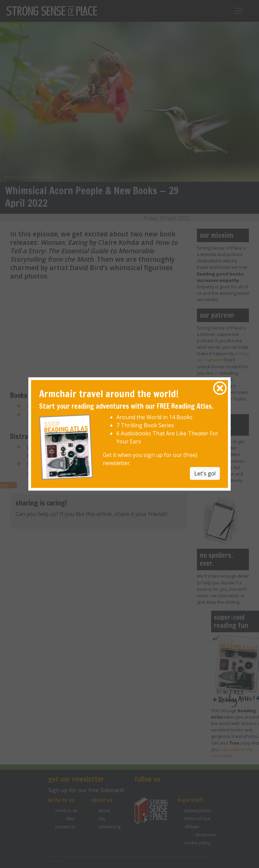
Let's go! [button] (205, 473)
